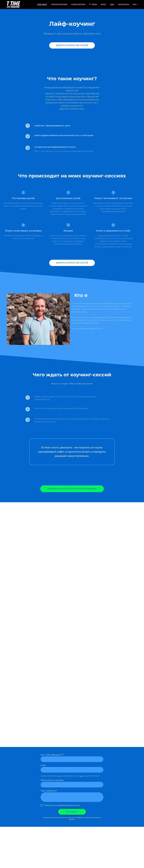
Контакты (124, 5)
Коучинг (42, 5)
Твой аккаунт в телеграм (52, 780)
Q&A (112, 5)
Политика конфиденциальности (109, 836)
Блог (103, 5)
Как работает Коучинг (50, 836)
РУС (135, 5)
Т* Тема (93, 5)
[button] (72, 489)
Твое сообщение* (49, 791)
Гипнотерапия (59, 5)
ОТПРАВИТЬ (72, 812)
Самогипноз (78, 5)
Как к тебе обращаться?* (52, 755)
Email (43, 765)
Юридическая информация (72, 838)
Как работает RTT (29, 836)
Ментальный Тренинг (71, 836)
